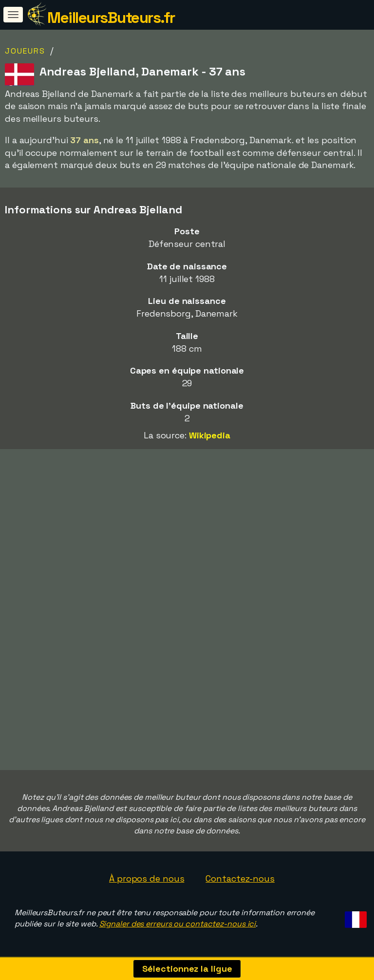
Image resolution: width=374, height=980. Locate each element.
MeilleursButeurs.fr (111, 18)
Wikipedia (210, 435)
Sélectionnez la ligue (187, 969)
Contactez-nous (240, 878)
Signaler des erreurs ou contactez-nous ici (178, 924)
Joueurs (25, 51)
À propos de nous (147, 878)
